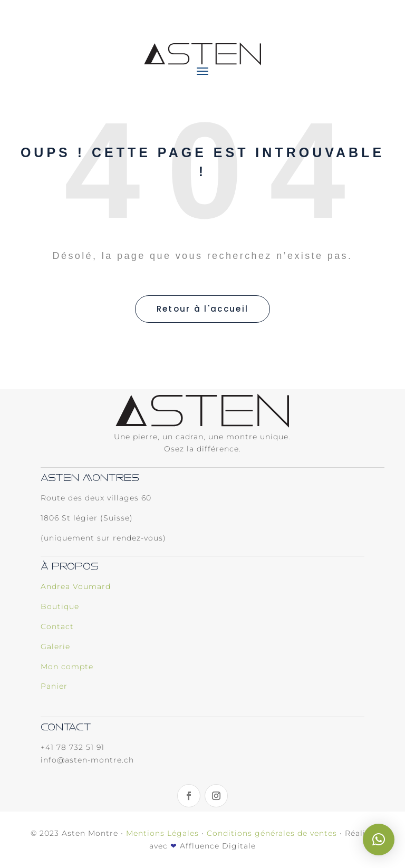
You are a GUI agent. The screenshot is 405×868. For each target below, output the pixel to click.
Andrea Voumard (76, 586)
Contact (57, 626)
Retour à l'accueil (202, 309)
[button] (379, 840)
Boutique (60, 606)
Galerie (55, 647)
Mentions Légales (162, 833)
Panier (54, 686)
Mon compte (67, 667)
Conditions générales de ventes (272, 833)
